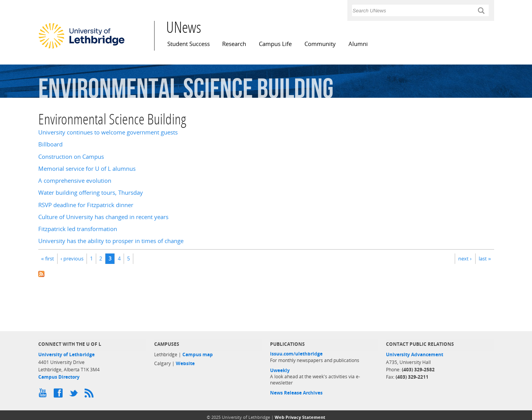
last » (485, 258)
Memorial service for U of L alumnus (87, 169)
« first (48, 258)
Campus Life (275, 44)
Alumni (358, 44)
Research (234, 44)
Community (320, 44)
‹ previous (72, 258)
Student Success (189, 44)
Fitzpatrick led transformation (78, 229)
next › (465, 258)
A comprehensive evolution (75, 181)
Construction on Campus (71, 157)
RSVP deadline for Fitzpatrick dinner (86, 205)
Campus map (198, 355)
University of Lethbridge (66, 355)
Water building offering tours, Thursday (91, 193)
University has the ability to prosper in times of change (111, 241)
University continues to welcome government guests (108, 132)
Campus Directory (59, 377)
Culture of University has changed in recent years (103, 217)
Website (185, 363)
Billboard (50, 144)
